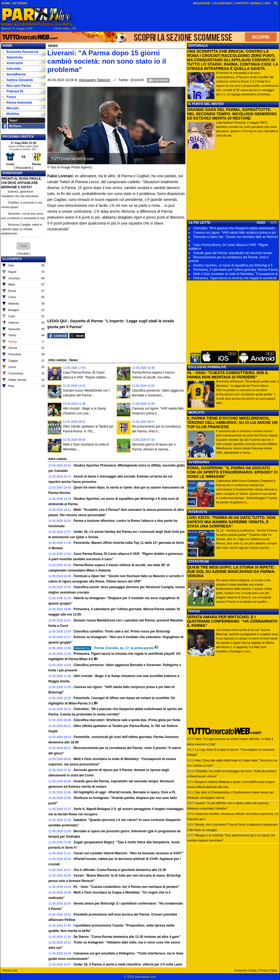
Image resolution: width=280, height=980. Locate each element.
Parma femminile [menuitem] (17, 103)
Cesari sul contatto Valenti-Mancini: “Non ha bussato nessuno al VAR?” (129, 853)
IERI (274, 223)
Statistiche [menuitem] (13, 57)
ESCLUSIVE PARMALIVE (207, 367)
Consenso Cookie (245, 970)
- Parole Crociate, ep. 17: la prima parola (114, 648)
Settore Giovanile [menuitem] (18, 80)
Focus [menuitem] (9, 97)
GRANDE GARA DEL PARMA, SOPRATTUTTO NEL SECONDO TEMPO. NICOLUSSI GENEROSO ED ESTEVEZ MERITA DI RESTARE (232, 114)
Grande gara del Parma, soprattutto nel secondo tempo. (233, 253)
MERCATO (196, 413)
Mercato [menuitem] (11, 108)
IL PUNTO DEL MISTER (206, 104)
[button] (23, 246)
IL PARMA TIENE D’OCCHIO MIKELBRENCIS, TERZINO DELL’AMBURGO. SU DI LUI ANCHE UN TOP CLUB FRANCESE (232, 422)
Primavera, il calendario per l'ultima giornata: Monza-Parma (236, 270)
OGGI (261, 223)
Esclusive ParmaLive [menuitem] (20, 52)
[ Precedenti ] (24, 168)
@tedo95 (137, 80)
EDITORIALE (198, 46)
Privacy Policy (268, 970)
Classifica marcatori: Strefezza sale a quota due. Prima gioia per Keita (127, 720)
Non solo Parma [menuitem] (17, 86)
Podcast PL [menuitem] (13, 91)
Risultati (23, 254)
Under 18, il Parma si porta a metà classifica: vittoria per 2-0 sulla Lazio (128, 964)
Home (7, 46)
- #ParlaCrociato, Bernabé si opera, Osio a (125, 792)
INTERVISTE (198, 512)
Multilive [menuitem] (11, 114)
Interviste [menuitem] (12, 69)
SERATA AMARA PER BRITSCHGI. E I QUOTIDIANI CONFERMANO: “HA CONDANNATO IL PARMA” (232, 621)
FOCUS (194, 611)
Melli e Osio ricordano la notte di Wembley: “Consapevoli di (235, 274)
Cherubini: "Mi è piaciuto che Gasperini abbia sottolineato (234, 228)
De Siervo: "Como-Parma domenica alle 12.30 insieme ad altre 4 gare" (127, 937)
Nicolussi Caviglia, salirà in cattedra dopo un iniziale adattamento (22, 229)
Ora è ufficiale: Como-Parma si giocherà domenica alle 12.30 (120, 870)
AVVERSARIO (199, 462)
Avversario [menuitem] (13, 63)
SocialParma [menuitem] (14, 74)
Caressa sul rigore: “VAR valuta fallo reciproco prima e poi (235, 233)
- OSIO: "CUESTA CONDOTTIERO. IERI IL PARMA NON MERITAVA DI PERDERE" (228, 375)
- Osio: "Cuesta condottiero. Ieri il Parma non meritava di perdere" (127, 887)
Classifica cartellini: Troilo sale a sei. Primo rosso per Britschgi (122, 631)
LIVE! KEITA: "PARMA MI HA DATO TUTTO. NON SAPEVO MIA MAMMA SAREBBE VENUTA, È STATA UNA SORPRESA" (231, 522)
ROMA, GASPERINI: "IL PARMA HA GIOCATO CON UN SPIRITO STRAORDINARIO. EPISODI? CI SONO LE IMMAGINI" (232, 472)
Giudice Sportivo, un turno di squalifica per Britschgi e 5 (233, 265)
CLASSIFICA (12, 259)
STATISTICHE (199, 562)
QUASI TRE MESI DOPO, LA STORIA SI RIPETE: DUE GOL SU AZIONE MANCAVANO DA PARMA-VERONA (231, 572)
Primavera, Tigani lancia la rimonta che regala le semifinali (235, 278)
